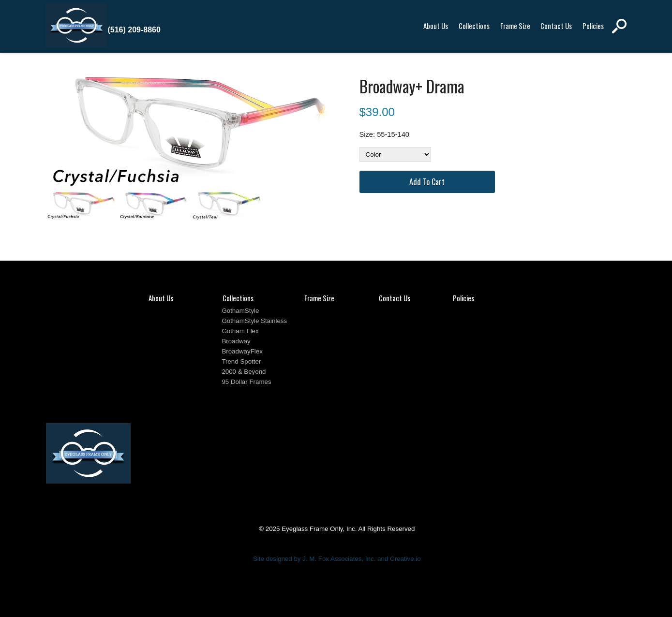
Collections (474, 26)
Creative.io (405, 559)
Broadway (236, 341)
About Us (436, 26)
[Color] (395, 154)
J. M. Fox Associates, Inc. (339, 559)
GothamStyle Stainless (254, 321)
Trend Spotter (241, 361)
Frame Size (515, 26)
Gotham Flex (240, 331)
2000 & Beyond (244, 372)
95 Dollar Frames (246, 382)
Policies (593, 26)
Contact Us (556, 26)
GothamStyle (240, 311)
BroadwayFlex (242, 351)
